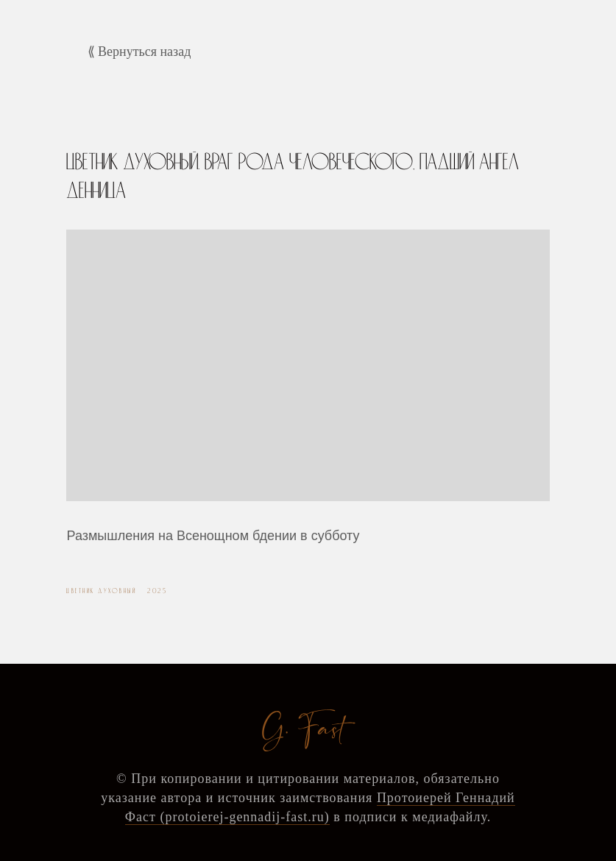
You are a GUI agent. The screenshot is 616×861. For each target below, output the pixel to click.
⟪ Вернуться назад (139, 52)
